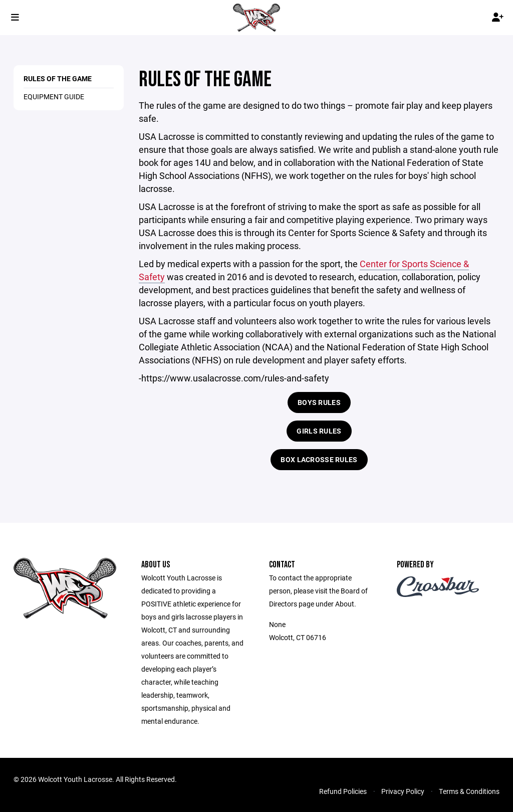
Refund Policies (343, 791)
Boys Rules (319, 402)
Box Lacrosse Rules (319, 459)
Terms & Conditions (469, 791)
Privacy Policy (403, 791)
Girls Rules (319, 431)
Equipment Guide (54, 96)
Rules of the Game (58, 78)
